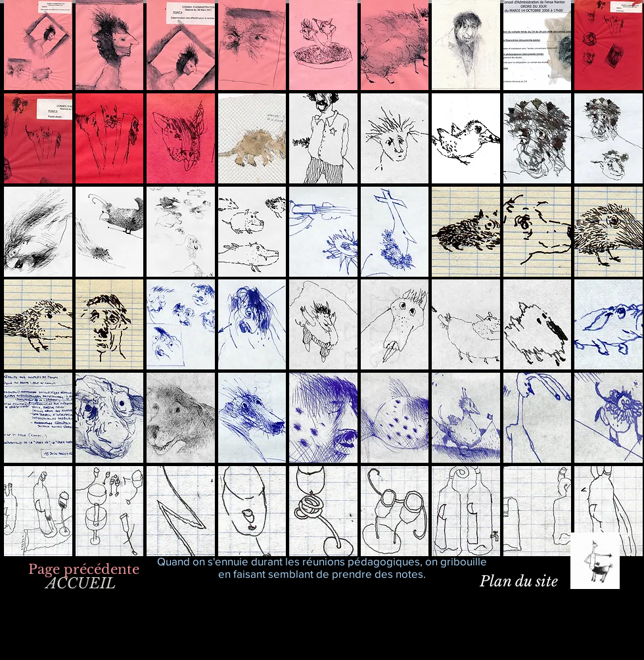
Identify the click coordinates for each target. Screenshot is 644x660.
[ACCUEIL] (80, 584)
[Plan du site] (519, 582)
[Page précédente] (84, 569)
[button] (38, 45)
